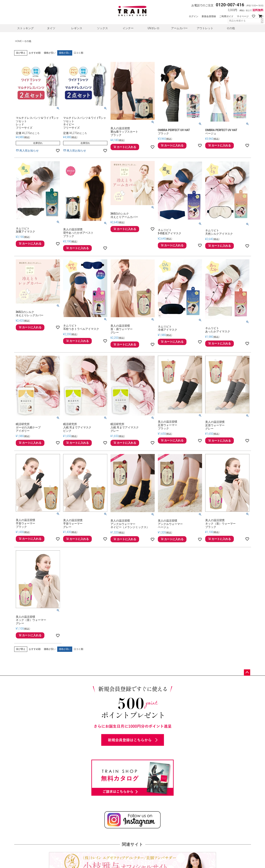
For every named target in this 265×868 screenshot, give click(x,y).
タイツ (51, 28)
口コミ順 (79, 53)
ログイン (194, 16)
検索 (262, 21)
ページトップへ (247, 673)
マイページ (243, 16)
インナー (128, 28)
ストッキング (25, 28)
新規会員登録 (209, 16)
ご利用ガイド (226, 16)
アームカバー (179, 28)
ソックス (102, 28)
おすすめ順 (35, 53)
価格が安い (50, 53)
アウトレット (205, 28)
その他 (231, 28)
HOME (19, 41)
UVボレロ (154, 28)
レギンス (77, 28)
